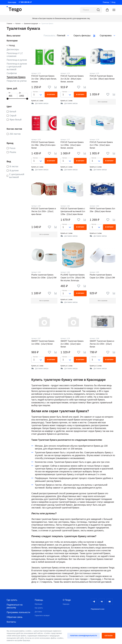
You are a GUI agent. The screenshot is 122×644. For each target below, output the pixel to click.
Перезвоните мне (98, 609)
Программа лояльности (18, 612)
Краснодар (12, 2)
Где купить (12, 600)
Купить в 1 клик (37, 101)
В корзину (51, 95)
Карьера (66, 604)
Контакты (11, 622)
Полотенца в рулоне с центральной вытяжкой (17, 67)
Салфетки (12, 73)
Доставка (38, 612)
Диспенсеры (13, 49)
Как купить (39, 608)
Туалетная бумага (16, 77)
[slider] (8, 99)
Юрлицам (39, 604)
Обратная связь (15, 617)
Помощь (106, 2)
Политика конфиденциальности (84, 636)
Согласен (109, 636)
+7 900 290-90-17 (25, 2)
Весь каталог (14, 36)
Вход (113, 2)
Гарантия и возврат (42, 615)
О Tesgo (67, 600)
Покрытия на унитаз (17, 81)
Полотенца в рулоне (17, 60)
